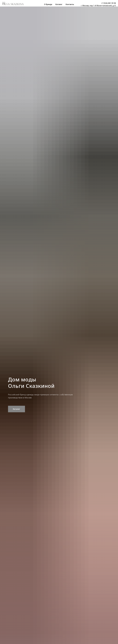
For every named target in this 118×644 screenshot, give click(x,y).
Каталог (59, 4)
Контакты (70, 4)
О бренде (48, 4)
